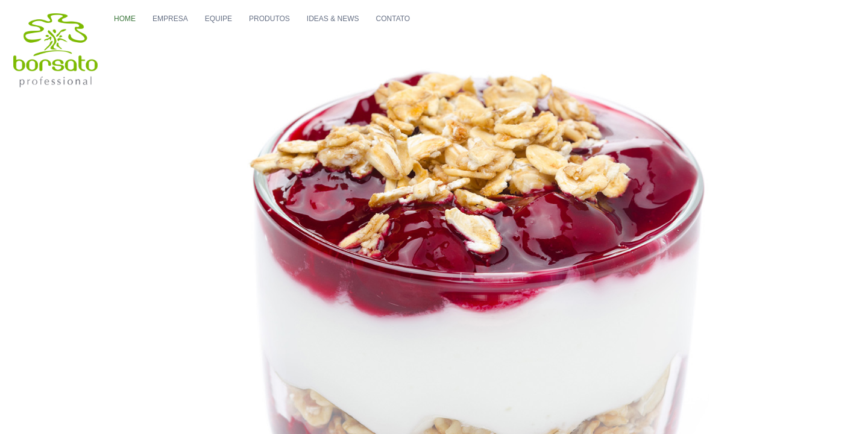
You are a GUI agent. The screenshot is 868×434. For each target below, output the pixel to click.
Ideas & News (411, 31)
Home (203, 31)
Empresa (248, 31)
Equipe (296, 31)
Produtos (347, 31)
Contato (471, 31)
